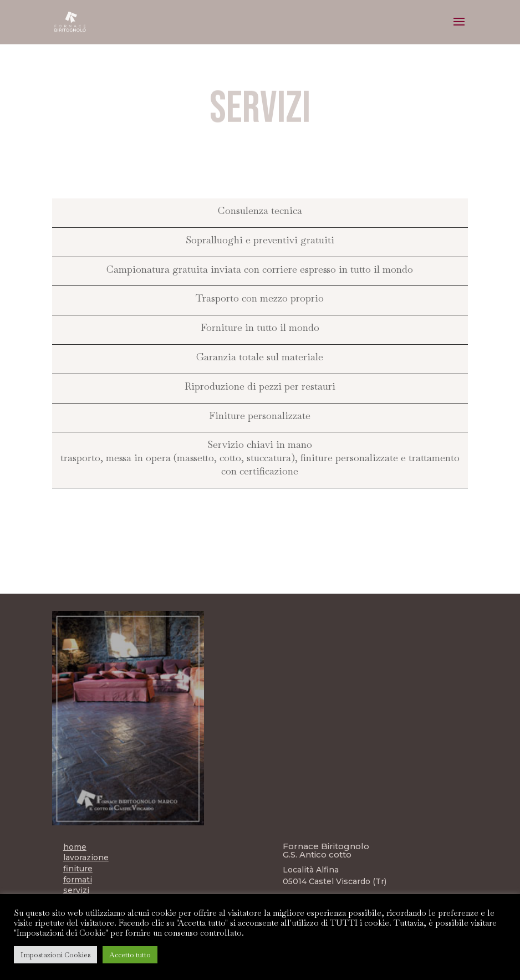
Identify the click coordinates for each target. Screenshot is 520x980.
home (75, 847)
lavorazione (86, 857)
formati (78, 880)
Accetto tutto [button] (130, 955)
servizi (76, 890)
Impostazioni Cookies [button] (55, 955)
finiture (78, 869)
